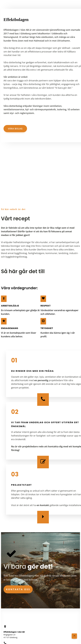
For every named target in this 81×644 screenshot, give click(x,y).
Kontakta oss (18, 589)
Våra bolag (15, 129)
